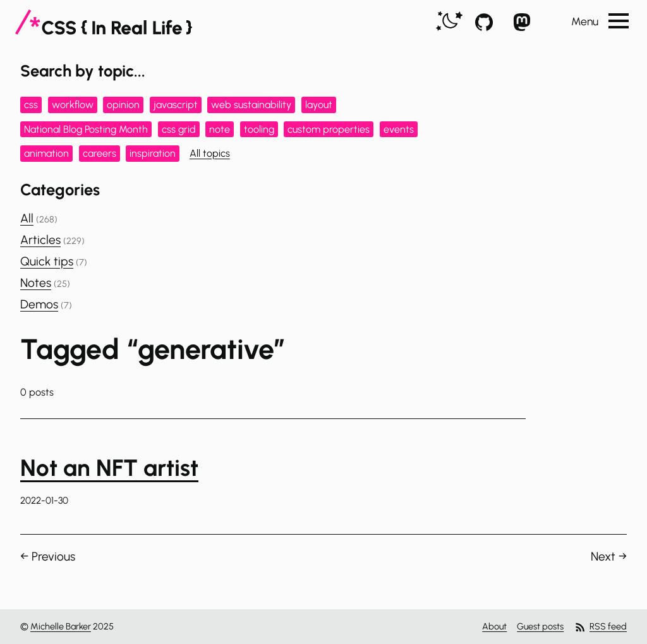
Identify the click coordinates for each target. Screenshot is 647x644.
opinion (123, 105)
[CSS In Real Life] (104, 22)
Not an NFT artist (109, 468)
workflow (73, 105)
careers (100, 153)
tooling (259, 129)
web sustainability (251, 105)
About (494, 626)
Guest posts (540, 626)
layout (319, 105)
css (31, 105)
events (399, 129)
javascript (176, 105)
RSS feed (600, 627)
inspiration (153, 153)
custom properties (329, 129)
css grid (179, 129)
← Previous (48, 556)
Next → (609, 556)
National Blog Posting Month (86, 129)
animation (46, 153)
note (220, 129)
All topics (210, 153)
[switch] (449, 22)
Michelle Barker (61, 626)
